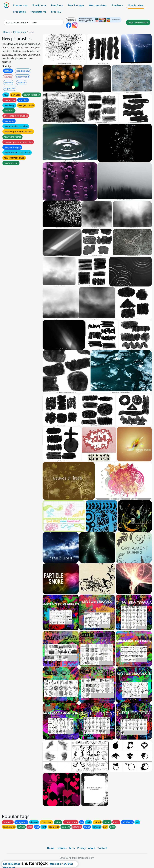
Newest (8, 77)
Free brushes (136, 5)
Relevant (9, 83)
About (92, 848)
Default (8, 71)
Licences (62, 848)
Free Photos (39, 5)
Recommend (22, 77)
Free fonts (57, 5)
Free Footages (76, 5)
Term (72, 848)
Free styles (19, 12)
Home (6, 32)
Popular (21, 83)
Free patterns (38, 12)
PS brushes (19, 32)
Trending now (23, 71)
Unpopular (10, 88)
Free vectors (20, 5)
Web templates (98, 5)
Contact (102, 848)
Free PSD (56, 12)
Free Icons (117, 5)
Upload (71, 20)
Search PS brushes (16, 22)
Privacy (82, 848)
